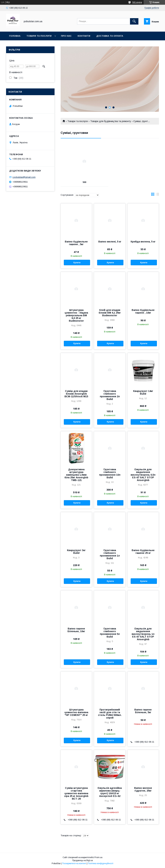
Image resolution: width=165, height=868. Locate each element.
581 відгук (137, 2)
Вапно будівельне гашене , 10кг (143, 311)
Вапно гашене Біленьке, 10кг (76, 630)
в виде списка (157, 195)
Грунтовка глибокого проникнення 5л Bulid (110, 633)
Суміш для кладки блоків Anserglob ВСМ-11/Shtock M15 (76, 394)
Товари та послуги (39, 36)
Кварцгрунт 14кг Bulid (143, 392)
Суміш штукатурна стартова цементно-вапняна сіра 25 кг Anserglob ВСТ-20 (76, 793)
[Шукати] (134, 21)
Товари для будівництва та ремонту (111, 121)
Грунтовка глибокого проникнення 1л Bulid (110, 554)
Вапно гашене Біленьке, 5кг (143, 711)
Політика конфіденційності (101, 863)
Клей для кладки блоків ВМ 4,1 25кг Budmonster (110, 313)
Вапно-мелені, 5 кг (110, 242)
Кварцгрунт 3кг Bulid (76, 552)
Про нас (66, 36)
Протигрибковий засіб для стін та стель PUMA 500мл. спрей (110, 714)
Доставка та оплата (110, 36)
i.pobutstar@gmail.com (24, 177)
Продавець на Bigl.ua (82, 860)
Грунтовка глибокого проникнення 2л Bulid (110, 395)
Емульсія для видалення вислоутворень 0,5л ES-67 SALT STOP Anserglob (143, 475)
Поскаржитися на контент (74, 863)
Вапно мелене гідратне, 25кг (143, 789)
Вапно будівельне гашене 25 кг (143, 552)
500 (84, 182)
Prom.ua (98, 857)
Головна (15, 36)
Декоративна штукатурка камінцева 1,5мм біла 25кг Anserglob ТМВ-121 (76, 475)
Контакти (84, 36)
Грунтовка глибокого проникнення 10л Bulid (110, 473)
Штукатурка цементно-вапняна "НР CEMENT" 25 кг (76, 712)
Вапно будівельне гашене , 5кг (76, 243)
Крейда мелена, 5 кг (143, 242)
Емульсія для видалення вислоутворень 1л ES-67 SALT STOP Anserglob (143, 634)
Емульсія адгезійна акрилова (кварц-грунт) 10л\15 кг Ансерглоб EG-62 (110, 792)
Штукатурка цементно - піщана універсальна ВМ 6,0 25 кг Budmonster (76, 315)
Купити (77, 263)
